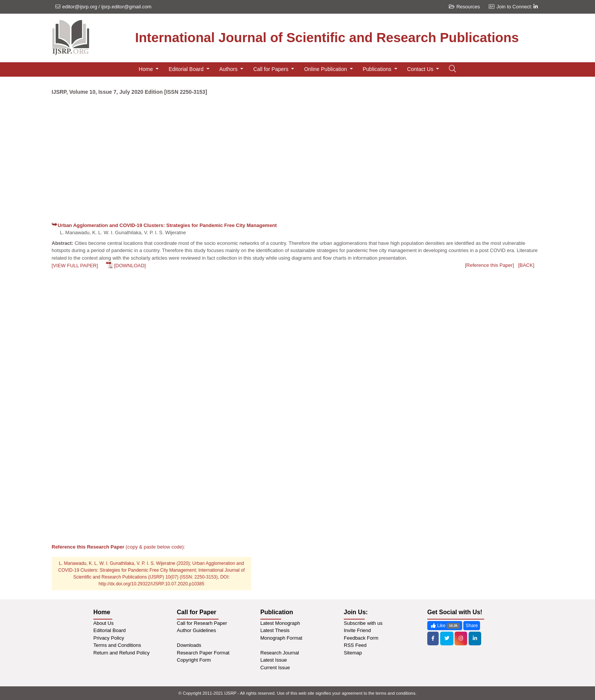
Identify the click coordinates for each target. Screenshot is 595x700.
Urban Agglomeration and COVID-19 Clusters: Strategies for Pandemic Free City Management (167, 225)
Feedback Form (361, 638)
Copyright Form (194, 660)
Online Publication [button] (326, 69)
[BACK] (526, 265)
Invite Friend (357, 630)
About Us (103, 623)
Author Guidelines (196, 630)
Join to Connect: (517, 7)
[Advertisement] (297, 162)
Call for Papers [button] (271, 69)
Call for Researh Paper (202, 623)
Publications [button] (378, 69)
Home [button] (147, 69)
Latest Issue (274, 660)
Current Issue (275, 668)
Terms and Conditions (117, 645)
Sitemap (353, 653)
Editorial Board (109, 630)
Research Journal (280, 653)
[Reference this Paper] (489, 265)
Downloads (189, 645)
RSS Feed (355, 645)
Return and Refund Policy (121, 653)
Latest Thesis (275, 630)
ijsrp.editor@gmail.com (126, 7)
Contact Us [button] (421, 69)
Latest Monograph (280, 623)
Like (445, 626)
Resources (464, 7)
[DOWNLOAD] (130, 266)
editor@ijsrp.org (80, 7)
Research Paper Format (203, 653)
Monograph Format (281, 638)
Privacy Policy (109, 638)
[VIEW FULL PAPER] (75, 266)
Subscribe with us (363, 623)
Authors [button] (229, 69)
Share (472, 626)
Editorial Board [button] (187, 69)
